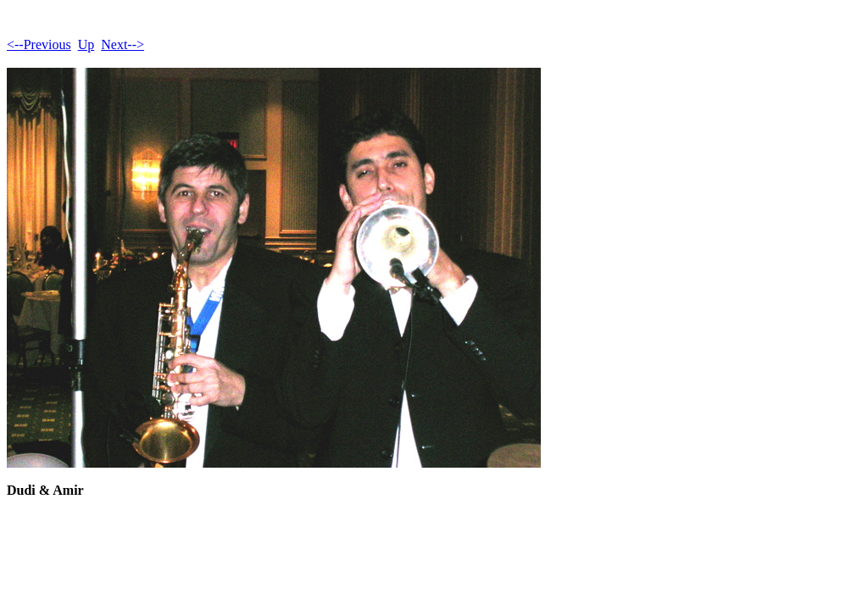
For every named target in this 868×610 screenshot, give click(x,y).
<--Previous (39, 44)
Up (86, 44)
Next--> (122, 44)
